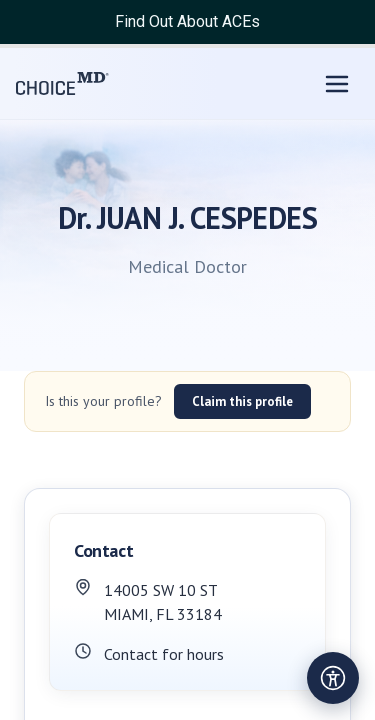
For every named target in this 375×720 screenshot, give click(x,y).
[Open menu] (337, 84)
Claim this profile (242, 401)
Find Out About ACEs (187, 21)
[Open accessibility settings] (333, 678)
